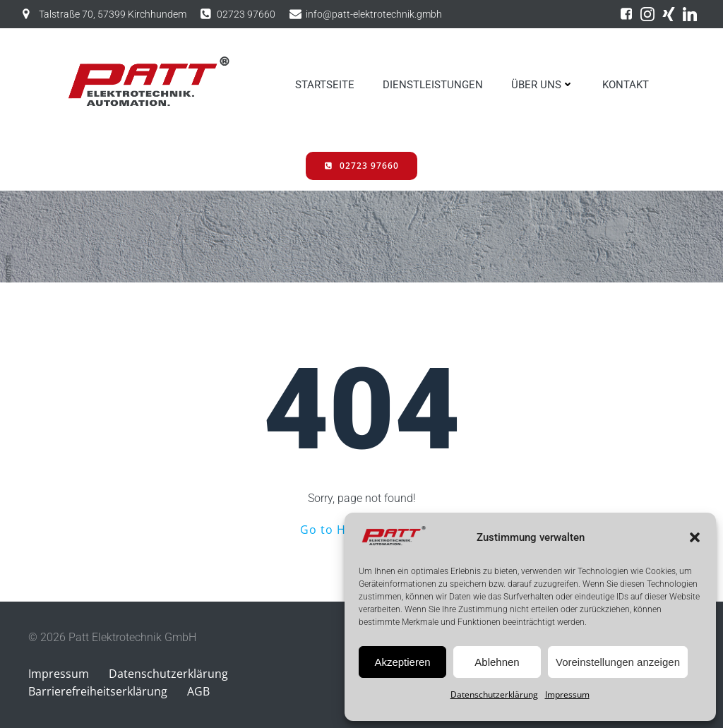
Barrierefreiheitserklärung (98, 691)
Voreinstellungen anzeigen (618, 662)
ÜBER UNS (543, 85)
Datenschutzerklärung (494, 694)
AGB (198, 691)
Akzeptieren (402, 662)
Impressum (567, 694)
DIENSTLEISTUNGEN (433, 85)
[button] (695, 537)
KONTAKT (626, 85)
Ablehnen (497, 662)
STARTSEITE (325, 85)
